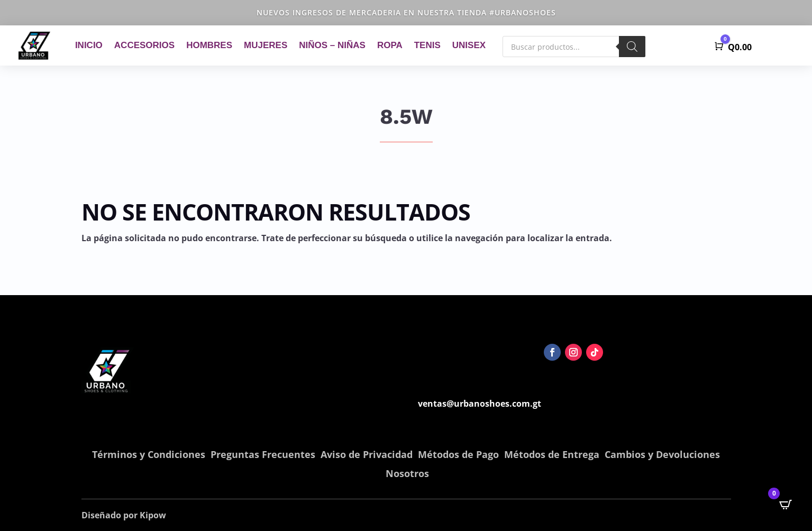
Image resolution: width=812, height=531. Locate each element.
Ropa (390, 45)
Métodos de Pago (458, 454)
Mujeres (266, 45)
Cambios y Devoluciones (662, 454)
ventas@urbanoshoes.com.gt (480, 404)
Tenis (427, 45)
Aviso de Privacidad (367, 454)
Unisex (469, 45)
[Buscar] (632, 47)
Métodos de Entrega (552, 454)
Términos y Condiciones (149, 454)
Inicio (89, 45)
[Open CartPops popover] (786, 505)
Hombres (209, 45)
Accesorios (144, 45)
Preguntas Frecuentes (263, 454)
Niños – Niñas (332, 45)
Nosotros (407, 473)
